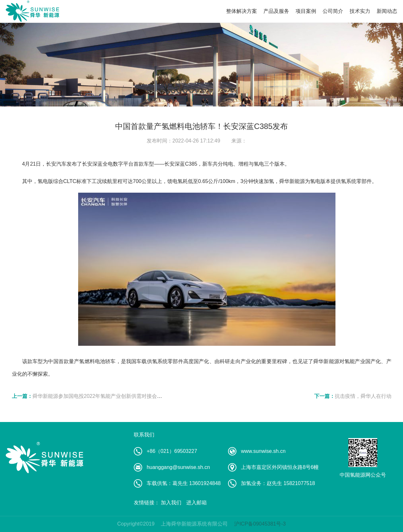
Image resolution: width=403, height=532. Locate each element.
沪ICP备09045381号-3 (260, 524)
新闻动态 (387, 11)
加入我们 (171, 503)
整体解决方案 (242, 11)
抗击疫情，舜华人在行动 (363, 396)
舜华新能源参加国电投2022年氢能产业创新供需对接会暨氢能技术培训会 (115, 396)
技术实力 (360, 11)
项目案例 (306, 11)
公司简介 (333, 11)
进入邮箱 (197, 503)
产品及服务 (276, 11)
